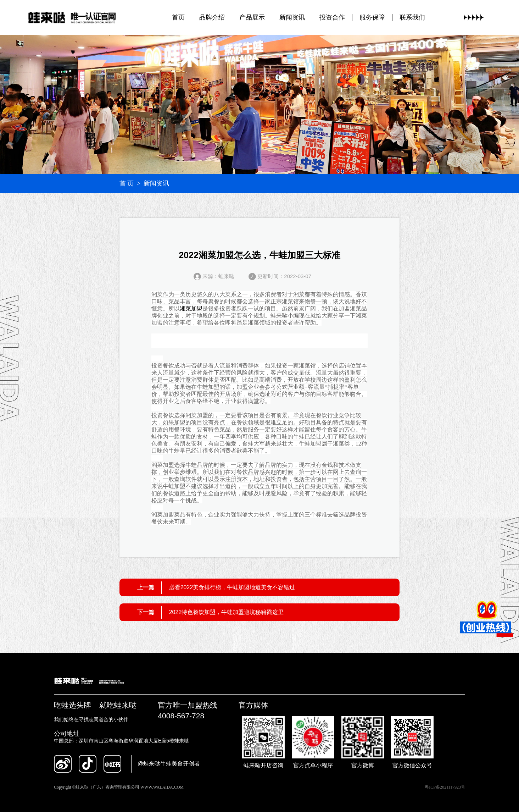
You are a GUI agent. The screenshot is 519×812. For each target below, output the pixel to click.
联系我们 (412, 17)
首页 (178, 17)
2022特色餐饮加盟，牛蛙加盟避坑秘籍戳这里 (227, 612)
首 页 (127, 183)
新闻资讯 (292, 17)
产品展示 (252, 17)
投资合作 (332, 17)
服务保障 (372, 17)
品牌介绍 (212, 17)
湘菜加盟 (191, 308)
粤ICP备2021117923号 (445, 787)
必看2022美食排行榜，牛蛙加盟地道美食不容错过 (232, 587)
